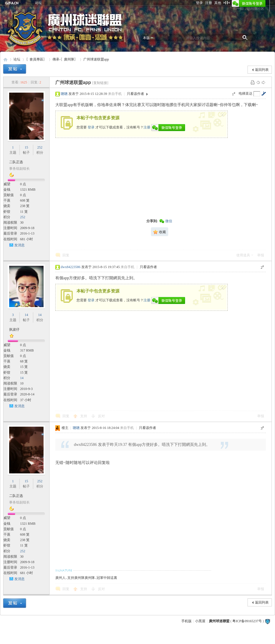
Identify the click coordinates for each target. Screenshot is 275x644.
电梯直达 (245, 93)
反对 (101, 416)
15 (26, 147)
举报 (261, 255)
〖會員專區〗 (36, 59)
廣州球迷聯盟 (5, 59)
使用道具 (243, 255)
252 (40, 147)
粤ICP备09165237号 (247, 621)
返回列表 (262, 70)
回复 (66, 255)
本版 (146, 38)
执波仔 (14, 329)
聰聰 (64, 94)
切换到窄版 (226, 3)
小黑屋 (200, 621)
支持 (84, 416)
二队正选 (16, 162)
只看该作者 (135, 94)
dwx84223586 (71, 267)
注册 (209, 3)
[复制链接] (100, 83)
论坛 (38, 3)
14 (26, 315)
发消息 (19, 245)
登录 (199, 3)
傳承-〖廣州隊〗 (65, 59)
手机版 (186, 621)
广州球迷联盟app (96, 59)
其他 (218, 3)
